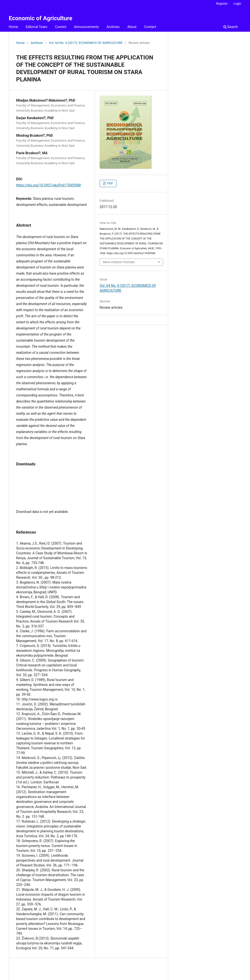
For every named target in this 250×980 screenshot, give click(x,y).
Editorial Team (36, 27)
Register (222, 4)
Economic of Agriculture (41, 18)
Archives (113, 27)
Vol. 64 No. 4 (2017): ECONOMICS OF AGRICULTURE (86, 43)
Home (13, 27)
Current (61, 27)
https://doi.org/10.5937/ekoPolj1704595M (48, 185)
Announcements (86, 27)
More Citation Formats (119, 262)
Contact (150, 27)
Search (231, 27)
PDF (110, 183)
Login (237, 4)
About (132, 27)
